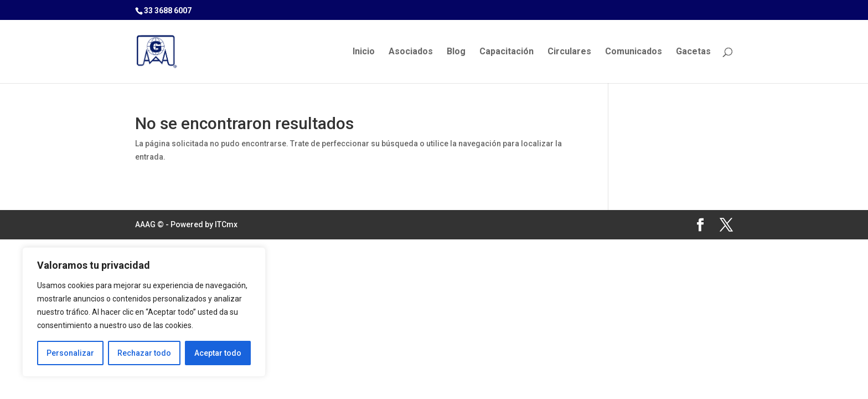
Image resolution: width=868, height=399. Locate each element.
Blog (456, 52)
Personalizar (70, 353)
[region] (144, 312)
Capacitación (507, 52)
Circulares (569, 52)
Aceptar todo (218, 353)
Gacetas (693, 52)
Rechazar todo (144, 353)
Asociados (411, 52)
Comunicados (634, 52)
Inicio (364, 52)
